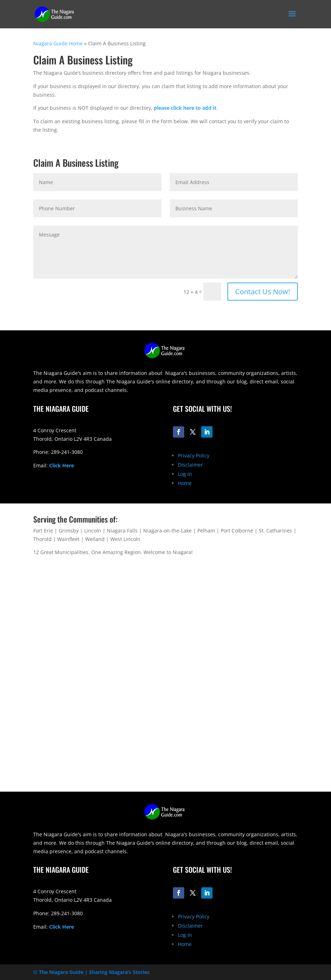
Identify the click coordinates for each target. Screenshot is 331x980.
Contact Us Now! (263, 292)
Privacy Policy (194, 455)
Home (185, 483)
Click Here (62, 465)
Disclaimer (190, 465)
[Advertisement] (166, 742)
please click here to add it (185, 108)
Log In (185, 474)
